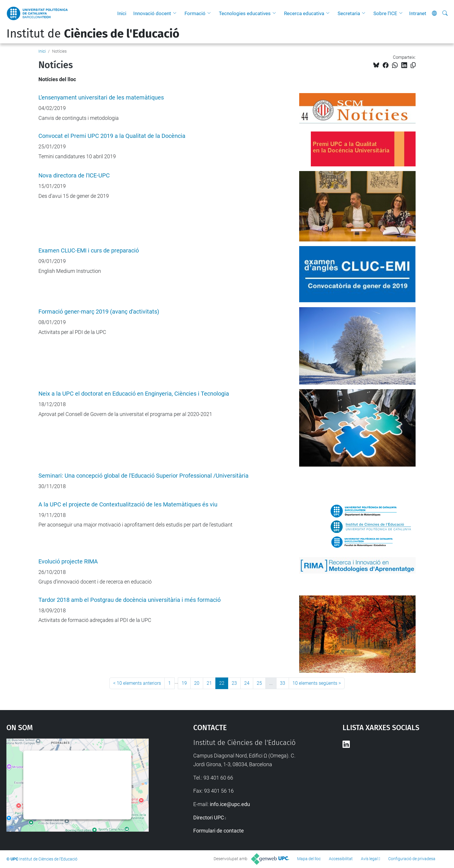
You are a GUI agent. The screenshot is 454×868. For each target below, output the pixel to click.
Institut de (93, 34)
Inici (122, 13)
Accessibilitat (341, 859)
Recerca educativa (304, 13)
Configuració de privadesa (412, 859)
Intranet (418, 13)
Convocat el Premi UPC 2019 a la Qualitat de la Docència (112, 136)
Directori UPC (209, 818)
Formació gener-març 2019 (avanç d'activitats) (99, 312)
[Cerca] (445, 13)
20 (197, 683)
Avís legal (369, 859)
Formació (195, 13)
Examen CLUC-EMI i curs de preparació (89, 251)
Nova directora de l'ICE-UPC (74, 176)
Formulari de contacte (219, 831)
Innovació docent (152, 13)
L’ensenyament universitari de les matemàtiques (101, 98)
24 (247, 683)
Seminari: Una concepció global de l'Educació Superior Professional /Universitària (143, 476)
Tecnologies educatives (245, 13)
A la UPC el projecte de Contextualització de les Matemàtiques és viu (128, 505)
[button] (176, 13)
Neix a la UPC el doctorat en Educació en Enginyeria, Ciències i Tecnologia (134, 394)
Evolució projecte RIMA (68, 562)
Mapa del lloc (309, 859)
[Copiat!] (413, 65)
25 (259, 683)
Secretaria (349, 13)
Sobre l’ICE (385, 13)
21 (209, 683)
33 (283, 683)
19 (184, 683)
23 (234, 683)
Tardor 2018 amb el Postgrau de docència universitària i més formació (130, 600)
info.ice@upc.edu (230, 804)
